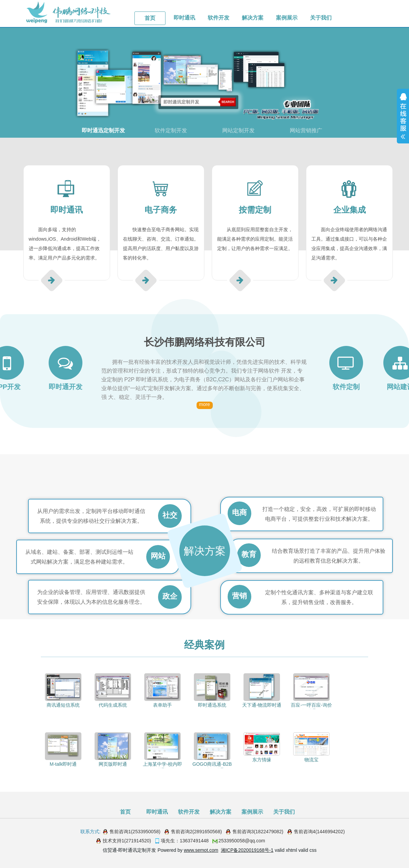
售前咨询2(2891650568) (196, 832)
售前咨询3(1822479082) (258, 832)
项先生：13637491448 (185, 841)
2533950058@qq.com (242, 841)
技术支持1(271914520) (127, 841)
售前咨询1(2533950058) (135, 832)
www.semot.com (201, 850)
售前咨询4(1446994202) (319, 832)
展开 (403, 116)
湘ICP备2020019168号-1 (247, 850)
